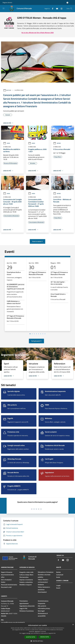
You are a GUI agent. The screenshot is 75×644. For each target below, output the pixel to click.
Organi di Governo (7, 572)
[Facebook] (52, 8)
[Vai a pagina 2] (32, 334)
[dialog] (37, 633)
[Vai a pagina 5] (39, 334)
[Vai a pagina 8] (45, 334)
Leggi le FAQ (23, 608)
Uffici (3, 577)
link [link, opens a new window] (55, 633)
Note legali (41, 611)
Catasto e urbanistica (26, 582)
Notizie (9, 90)
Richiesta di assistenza (27, 611)
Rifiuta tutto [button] (45, 637)
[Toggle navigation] (4, 8)
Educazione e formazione (46, 572)
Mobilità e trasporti (26, 585)
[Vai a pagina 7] (43, 334)
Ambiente (41, 585)
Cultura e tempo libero (26, 575)
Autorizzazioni (42, 592)
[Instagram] (61, 8)
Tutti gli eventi (36, 341)
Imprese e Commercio (26, 580)
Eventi (58, 588)
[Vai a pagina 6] (41, 334)
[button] (37, 641)
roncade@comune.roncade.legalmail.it (13, 622)
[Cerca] (71, 9)
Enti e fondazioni (6, 580)
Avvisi (7, 143)
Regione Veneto (7, 2)
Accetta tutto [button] (31, 637)
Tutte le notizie (37, 241)
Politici (3, 582)
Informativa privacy (44, 608)
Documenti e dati (6, 587)
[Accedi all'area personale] (67, 3)
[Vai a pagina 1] (30, 334)
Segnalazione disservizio (27, 606)
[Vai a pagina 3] (34, 334)
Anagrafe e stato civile (26, 572)
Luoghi (58, 585)
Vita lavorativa (24, 577)
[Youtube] (56, 8)
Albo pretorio (42, 606)
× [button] (73, 625)
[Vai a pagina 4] (36, 334)
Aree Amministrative (7, 575)
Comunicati (60, 575)
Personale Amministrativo (9, 585)
